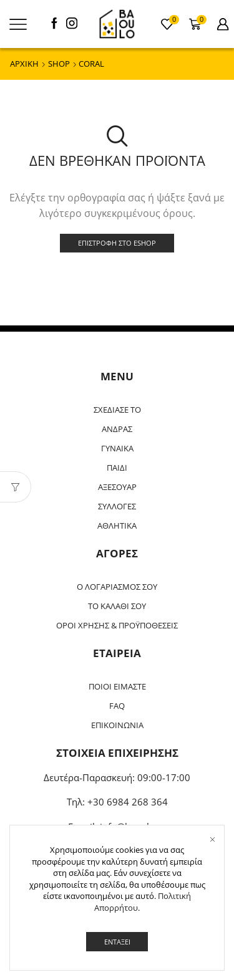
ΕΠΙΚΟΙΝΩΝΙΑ (117, 725)
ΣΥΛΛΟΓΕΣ (117, 506)
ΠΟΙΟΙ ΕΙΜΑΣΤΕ (117, 686)
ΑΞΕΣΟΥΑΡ (117, 487)
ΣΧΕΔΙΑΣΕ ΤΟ (117, 410)
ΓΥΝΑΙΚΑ (117, 448)
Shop (59, 64)
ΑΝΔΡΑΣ (117, 429)
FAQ (117, 706)
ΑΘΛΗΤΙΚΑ (117, 526)
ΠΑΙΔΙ (117, 468)
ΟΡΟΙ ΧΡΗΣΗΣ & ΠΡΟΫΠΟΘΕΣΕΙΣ (117, 625)
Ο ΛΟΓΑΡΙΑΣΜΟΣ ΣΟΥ (117, 587)
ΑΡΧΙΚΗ (24, 64)
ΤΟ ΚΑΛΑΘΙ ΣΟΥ (117, 606)
